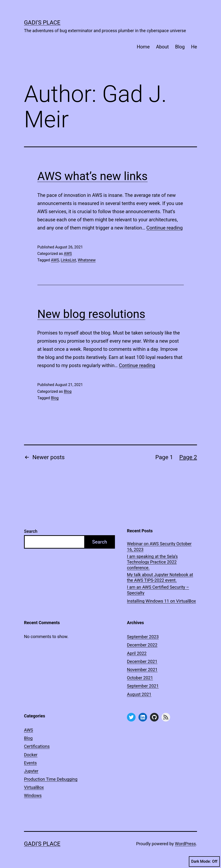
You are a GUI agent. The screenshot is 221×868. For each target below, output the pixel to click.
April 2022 (137, 653)
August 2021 (139, 694)
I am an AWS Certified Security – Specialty (158, 590)
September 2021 (143, 686)
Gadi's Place (42, 23)
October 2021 (140, 678)
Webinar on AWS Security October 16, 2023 (159, 546)
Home (143, 47)
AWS (68, 254)
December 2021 (142, 661)
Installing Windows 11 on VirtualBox (161, 601)
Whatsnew (87, 260)
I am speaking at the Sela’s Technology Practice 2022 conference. (152, 562)
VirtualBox (34, 787)
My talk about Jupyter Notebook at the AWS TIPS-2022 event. (160, 577)
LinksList (68, 260)
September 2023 (143, 637)
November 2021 (142, 670)
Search (31, 531)
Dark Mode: (204, 862)
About (162, 47)
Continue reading (164, 228)
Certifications (37, 746)
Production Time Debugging (51, 779)
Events (30, 763)
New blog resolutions (91, 314)
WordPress (185, 844)
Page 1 (164, 457)
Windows (33, 795)
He (194, 47)
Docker (31, 755)
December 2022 (142, 645)
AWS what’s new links (93, 176)
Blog (180, 47)
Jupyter (31, 771)
